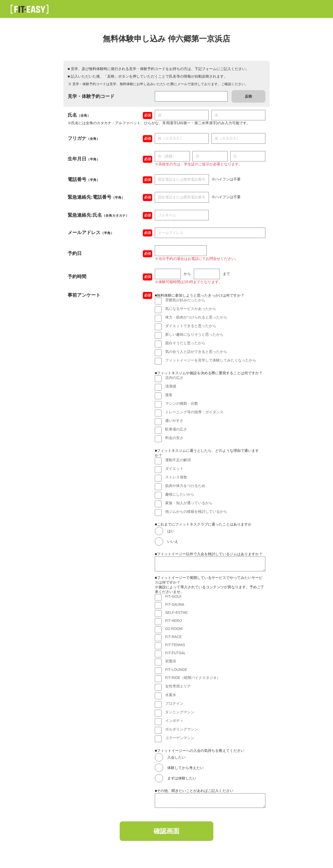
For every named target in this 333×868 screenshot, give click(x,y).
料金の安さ (174, 438)
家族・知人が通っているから (189, 503)
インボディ (174, 721)
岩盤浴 (171, 661)
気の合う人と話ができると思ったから (196, 352)
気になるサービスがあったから (191, 309)
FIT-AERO (174, 621)
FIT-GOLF (173, 596)
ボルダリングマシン (182, 729)
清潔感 (171, 386)
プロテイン (174, 703)
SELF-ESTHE (176, 613)
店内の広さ (174, 378)
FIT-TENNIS (175, 645)
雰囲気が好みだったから (185, 300)
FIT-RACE (174, 637)
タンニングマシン (180, 712)
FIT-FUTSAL (175, 653)
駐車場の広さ (176, 429)
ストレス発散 (176, 477)
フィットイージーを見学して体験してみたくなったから (211, 360)
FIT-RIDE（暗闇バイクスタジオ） (193, 678)
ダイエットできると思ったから (191, 326)
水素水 (171, 695)
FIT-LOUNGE (176, 670)
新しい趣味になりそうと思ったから (194, 334)
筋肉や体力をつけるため (185, 486)
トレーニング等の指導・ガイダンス (194, 412)
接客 (169, 395)
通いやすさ (174, 421)
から (187, 274)
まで (226, 274)
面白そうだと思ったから (185, 343)
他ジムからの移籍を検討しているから (196, 511)
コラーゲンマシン (180, 738)
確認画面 (166, 832)
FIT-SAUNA (175, 604)
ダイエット (174, 469)
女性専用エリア (178, 686)
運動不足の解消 (178, 460)
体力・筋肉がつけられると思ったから (196, 317)
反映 (248, 96)
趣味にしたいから (180, 494)
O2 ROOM (174, 629)
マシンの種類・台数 (182, 403)
